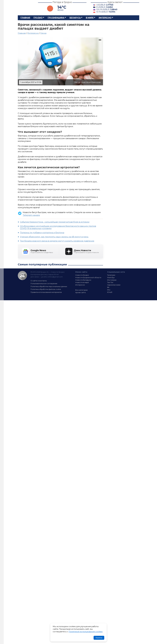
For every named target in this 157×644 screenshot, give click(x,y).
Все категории (81, 290)
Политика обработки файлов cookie (46, 289)
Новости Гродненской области (88, 277)
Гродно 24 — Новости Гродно (22, 275)
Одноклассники (114, 285)
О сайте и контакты (39, 281)
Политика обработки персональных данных (49, 286)
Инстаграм (112, 280)
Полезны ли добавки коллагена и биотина (42, 233)
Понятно (99, 638)
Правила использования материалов (46, 292)
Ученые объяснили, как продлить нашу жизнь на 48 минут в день (54, 237)
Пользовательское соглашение (44, 283)
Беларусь (75, 18)
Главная (25, 18)
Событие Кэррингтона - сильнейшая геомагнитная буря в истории (55, 222)
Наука (43, 33)
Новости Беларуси (83, 280)
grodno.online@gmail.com (52, 277)
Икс (109, 290)
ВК (108, 287)
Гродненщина (56, 18)
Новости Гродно (82, 275)
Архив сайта (80, 292)
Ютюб (110, 292)
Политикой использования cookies (85, 632)
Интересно (105, 18)
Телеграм (111, 275)
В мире (90, 18)
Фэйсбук (111, 277)
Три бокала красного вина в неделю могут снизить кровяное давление (57, 241)
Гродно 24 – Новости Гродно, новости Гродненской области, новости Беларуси (26, 8)
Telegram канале (31, 215)
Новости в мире (82, 282)
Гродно (38, 18)
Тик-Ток (110, 282)
